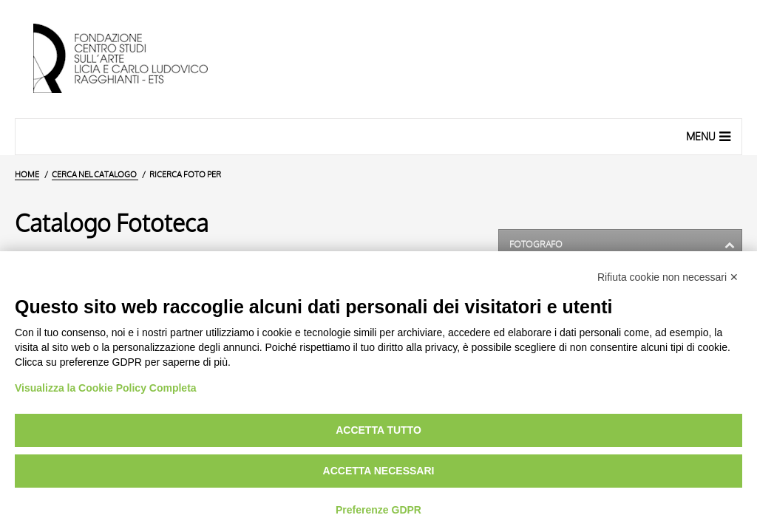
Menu (710, 136)
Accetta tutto (378, 430)
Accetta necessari (379, 471)
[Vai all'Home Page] (133, 59)
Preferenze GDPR (378, 510)
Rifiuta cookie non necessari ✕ (668, 277)
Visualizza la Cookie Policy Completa (106, 388)
